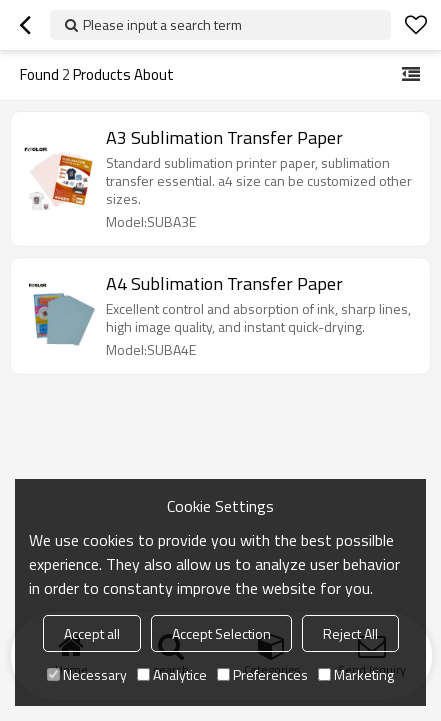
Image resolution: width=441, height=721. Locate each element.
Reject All (350, 633)
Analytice (172, 674)
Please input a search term (162, 24)
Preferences (262, 674)
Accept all (92, 633)
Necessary (87, 674)
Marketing (356, 674)
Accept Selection (221, 633)
